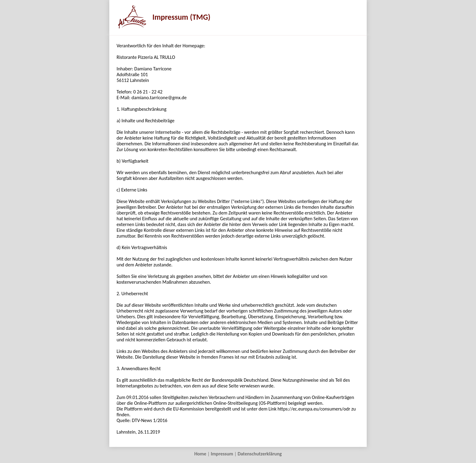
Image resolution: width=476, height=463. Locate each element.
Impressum (222, 454)
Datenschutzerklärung (260, 454)
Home (200, 454)
